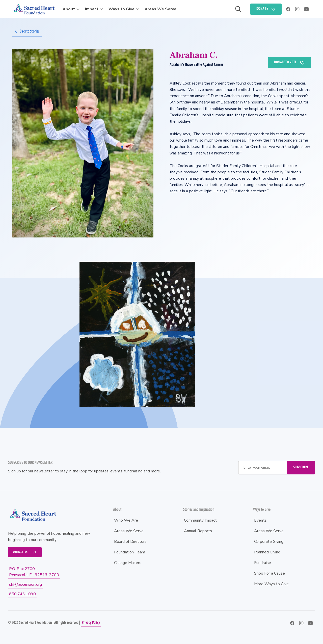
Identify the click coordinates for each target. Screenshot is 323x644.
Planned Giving (267, 552)
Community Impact (200, 520)
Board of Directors (130, 542)
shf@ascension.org (25, 585)
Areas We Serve (160, 9)
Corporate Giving (269, 542)
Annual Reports (198, 531)
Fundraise (263, 563)
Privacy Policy (91, 623)
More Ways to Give (271, 584)
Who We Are (126, 520)
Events (260, 520)
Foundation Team (130, 552)
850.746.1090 (22, 594)
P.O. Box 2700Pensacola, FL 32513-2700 (34, 572)
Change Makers (128, 563)
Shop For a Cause (270, 573)
